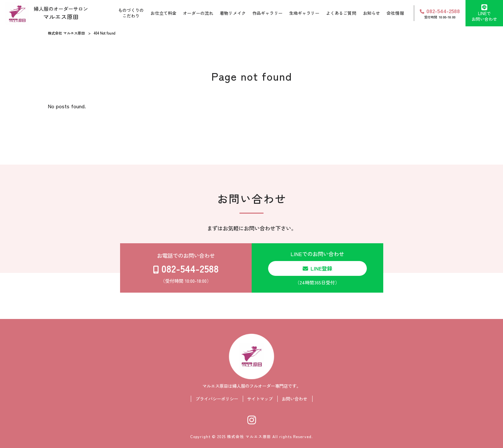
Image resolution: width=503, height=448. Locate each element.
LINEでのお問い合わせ (317, 268)
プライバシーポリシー (217, 399)
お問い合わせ (294, 399)
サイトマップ (260, 399)
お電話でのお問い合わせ (186, 268)
